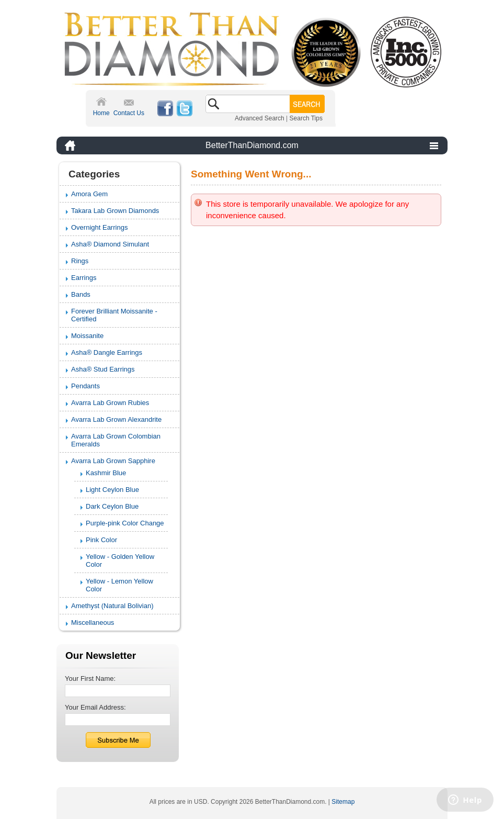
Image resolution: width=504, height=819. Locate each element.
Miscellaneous (93, 622)
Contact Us (129, 113)
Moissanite (87, 336)
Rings (80, 261)
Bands (81, 294)
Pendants (85, 386)
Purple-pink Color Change (125, 523)
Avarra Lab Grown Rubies (110, 403)
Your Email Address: (95, 707)
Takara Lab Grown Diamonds (115, 211)
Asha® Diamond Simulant (110, 244)
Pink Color (101, 540)
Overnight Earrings (99, 227)
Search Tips (306, 118)
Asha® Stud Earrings (103, 369)
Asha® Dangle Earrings (107, 352)
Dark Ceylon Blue (112, 506)
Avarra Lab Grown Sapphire (113, 461)
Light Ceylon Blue (112, 490)
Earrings (84, 278)
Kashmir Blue (106, 473)
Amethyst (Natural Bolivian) (112, 606)
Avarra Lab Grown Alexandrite (116, 419)
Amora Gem (89, 194)
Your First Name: (90, 678)
